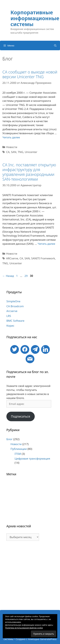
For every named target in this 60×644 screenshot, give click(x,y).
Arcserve (12, 311)
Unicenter (31, 152)
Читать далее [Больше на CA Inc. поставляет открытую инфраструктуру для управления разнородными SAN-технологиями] (46, 244)
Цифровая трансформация (32, 459)
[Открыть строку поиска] (55, 45)
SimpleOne (13, 301)
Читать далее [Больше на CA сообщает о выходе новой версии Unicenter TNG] (11, 137)
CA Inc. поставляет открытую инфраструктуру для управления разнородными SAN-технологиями (29, 172)
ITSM (18, 454)
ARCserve (12, 258)
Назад (8, 276)
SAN (14, 152)
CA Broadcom (15, 306)
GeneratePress (48, 639)
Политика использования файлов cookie (24, 628)
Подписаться (20, 416)
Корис (10, 326)
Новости (12, 147)
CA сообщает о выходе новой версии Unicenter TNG (30, 74)
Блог (9, 439)
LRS (9, 316)
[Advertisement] (30, 577)
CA (8, 152)
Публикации (19, 449)
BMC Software (15, 321)
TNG (21, 152)
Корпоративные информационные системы (35, 18)
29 (26, 276)
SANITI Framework (43, 258)
